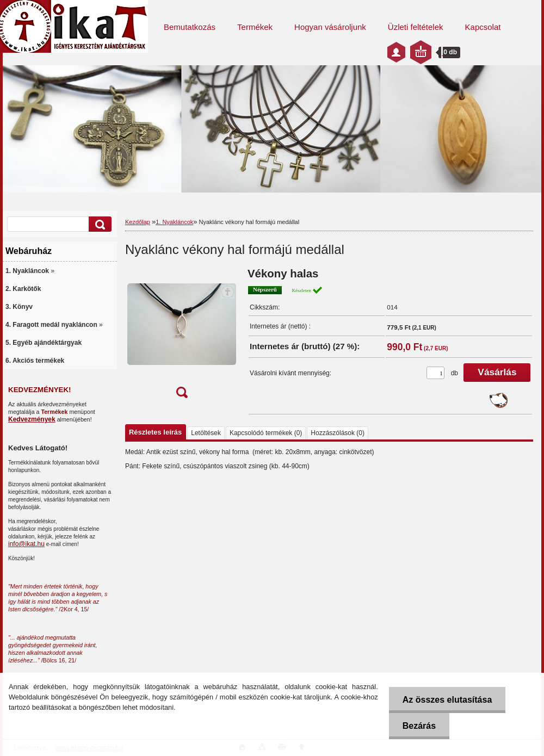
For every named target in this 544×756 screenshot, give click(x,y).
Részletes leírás (155, 432)
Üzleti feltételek (416, 27)
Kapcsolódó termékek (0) (266, 433)
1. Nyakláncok (174, 222)
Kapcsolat (483, 27)
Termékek (255, 27)
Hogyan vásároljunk (330, 27)
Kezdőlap (138, 222)
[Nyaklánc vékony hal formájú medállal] (182, 336)
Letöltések (206, 433)
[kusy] (435, 373)
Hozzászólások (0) (338, 433)
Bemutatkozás (190, 27)
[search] (98, 224)
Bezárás (419, 726)
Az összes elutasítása (447, 700)
